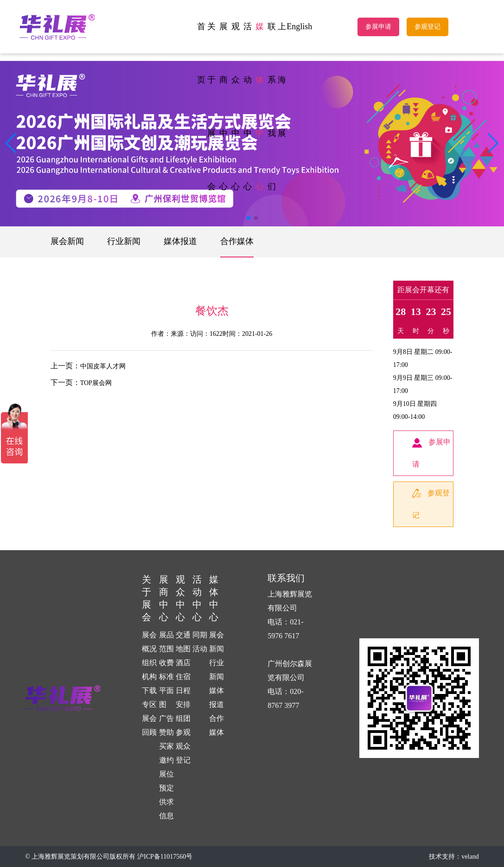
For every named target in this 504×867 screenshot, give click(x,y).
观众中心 (236, 106)
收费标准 (166, 670)
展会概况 (149, 642)
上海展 (282, 80)
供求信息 (166, 809)
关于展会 (211, 106)
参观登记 (427, 27)
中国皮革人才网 (103, 366)
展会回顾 (149, 725)
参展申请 (378, 27)
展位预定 (166, 781)
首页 (201, 53)
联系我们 (272, 106)
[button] (493, 143)
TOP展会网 (96, 383)
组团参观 (183, 725)
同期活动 (200, 642)
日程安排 (183, 697)
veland (470, 857)
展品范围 (166, 642)
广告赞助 (166, 725)
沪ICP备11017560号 (165, 857)
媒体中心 (260, 106)
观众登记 (183, 753)
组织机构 (149, 670)
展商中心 (223, 106)
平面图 (166, 697)
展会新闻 (67, 241)
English (299, 26)
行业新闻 (124, 241)
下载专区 (149, 697)
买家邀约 (166, 753)
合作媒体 (237, 241)
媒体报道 (180, 241)
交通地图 (183, 642)
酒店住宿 (183, 670)
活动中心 (248, 106)
